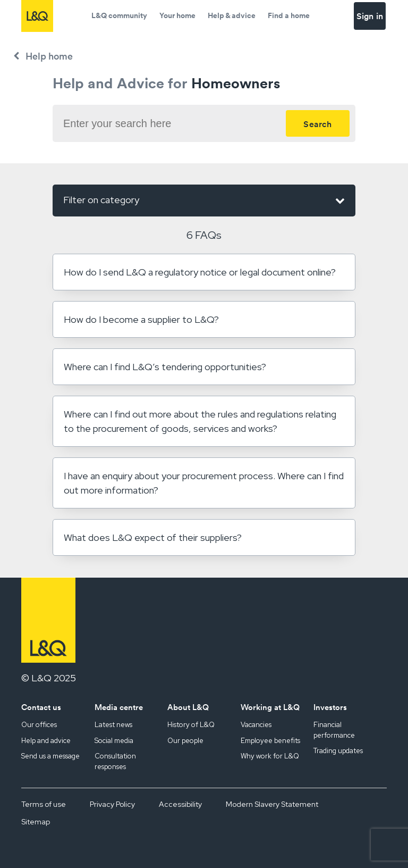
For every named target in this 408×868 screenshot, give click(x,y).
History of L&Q (191, 725)
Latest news (113, 725)
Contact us (41, 707)
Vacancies (256, 725)
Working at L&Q (270, 707)
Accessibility (180, 804)
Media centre (119, 707)
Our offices (39, 725)
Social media (114, 741)
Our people (185, 741)
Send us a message (50, 756)
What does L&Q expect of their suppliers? (153, 537)
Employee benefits (270, 741)
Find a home (289, 15)
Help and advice (46, 741)
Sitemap (36, 822)
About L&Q (188, 707)
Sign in (370, 16)
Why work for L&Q (270, 756)
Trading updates (338, 751)
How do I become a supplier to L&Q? (141, 319)
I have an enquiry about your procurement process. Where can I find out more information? (204, 483)
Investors (330, 707)
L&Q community (119, 15)
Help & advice (232, 15)
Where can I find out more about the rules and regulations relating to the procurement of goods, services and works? (200, 421)
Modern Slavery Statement (272, 804)
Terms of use (44, 804)
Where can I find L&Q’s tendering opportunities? (165, 367)
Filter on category (204, 201)
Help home (49, 56)
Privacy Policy (112, 804)
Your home (177, 15)
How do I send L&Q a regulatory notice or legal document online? (200, 272)
